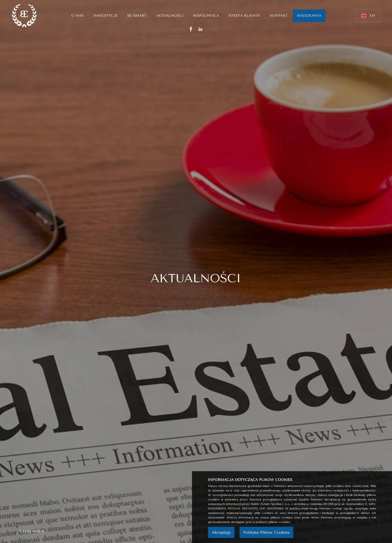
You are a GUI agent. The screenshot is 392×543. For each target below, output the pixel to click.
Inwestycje (105, 16)
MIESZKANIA (309, 16)
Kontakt (279, 16)
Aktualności (170, 16)
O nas (77, 16)
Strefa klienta (244, 16)
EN (368, 16)
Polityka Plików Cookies (266, 532)
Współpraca (206, 16)
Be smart (137, 16)
